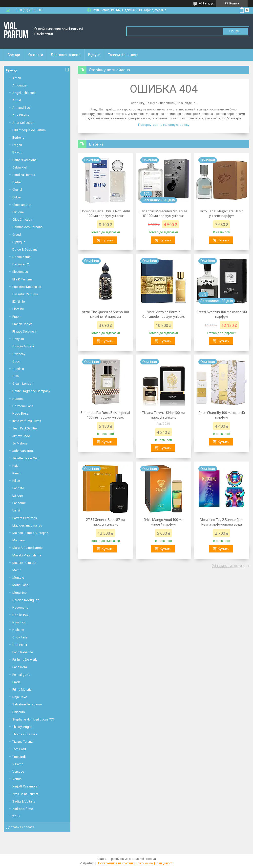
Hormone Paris (23, 406)
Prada (16, 682)
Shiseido (19, 712)
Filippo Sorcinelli (24, 331)
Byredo (17, 152)
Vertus (17, 779)
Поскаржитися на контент (115, 863)
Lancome (19, 503)
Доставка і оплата (66, 55)
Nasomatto (20, 607)
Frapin (17, 317)
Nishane (18, 630)
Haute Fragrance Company (31, 391)
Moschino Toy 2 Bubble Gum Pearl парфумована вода (222, 522)
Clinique (18, 212)
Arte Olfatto (21, 115)
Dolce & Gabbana (25, 249)
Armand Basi (21, 108)
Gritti (16, 376)
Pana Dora (20, 667)
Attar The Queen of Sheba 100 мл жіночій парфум (105, 314)
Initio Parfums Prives (27, 421)
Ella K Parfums (22, 279)
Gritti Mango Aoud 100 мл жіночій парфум (163, 522)
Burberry (18, 138)
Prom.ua (150, 859)
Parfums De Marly (25, 660)
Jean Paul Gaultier (25, 428)
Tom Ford (19, 749)
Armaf (17, 100)
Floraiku (18, 309)
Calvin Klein (20, 167)
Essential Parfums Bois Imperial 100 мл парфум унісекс (105, 415)
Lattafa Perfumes (25, 518)
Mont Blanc (20, 585)
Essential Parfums (25, 294)
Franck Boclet (22, 324)
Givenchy (19, 354)
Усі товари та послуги (228, 566)
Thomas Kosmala (25, 734)
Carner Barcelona (24, 160)
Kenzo (17, 473)
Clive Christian (22, 220)
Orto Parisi (20, 645)
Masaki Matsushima (27, 555)
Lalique (18, 496)
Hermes (18, 399)
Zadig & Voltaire (24, 801)
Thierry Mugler (22, 727)
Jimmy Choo (21, 436)
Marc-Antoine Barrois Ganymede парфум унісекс (164, 314)
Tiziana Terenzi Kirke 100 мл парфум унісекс (163, 415)
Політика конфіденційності (154, 863)
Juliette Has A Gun (25, 458)
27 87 (16, 816)
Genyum (18, 339)
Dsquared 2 (21, 264)
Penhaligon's (21, 675)
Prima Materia (22, 689)
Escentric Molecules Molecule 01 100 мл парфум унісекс (164, 213)
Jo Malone (20, 443)
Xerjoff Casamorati (26, 786)
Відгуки (94, 55)
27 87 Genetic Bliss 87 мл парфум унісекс (105, 522)
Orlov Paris (20, 637)
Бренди (14, 55)
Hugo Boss (20, 413)
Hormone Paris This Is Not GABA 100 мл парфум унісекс (105, 213)
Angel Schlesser (24, 93)
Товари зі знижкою (123, 55)
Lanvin (17, 510)
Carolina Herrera (24, 175)
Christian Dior (22, 205)
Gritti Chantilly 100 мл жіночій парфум (222, 415)
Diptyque (19, 242)
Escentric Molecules (27, 287)
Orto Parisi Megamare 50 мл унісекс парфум (222, 213)
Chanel (17, 190)
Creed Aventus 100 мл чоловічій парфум (222, 314)
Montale (18, 578)
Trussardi (19, 757)
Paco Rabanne (23, 652)
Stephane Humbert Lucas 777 (33, 719)
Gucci (16, 361)
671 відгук (206, 3)
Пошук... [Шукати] (236, 31)
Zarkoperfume (23, 809)
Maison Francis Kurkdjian (30, 533)
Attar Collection (23, 123)
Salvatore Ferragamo (27, 704)
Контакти (35, 55)
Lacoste (18, 488)
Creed (17, 235)
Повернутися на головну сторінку (164, 125)
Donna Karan (21, 257)
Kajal (16, 466)
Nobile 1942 (21, 615)
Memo (17, 570)
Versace (18, 772)
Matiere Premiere (24, 563)
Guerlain (18, 369)
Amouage (19, 85)
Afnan (17, 78)
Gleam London (23, 384)
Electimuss (20, 272)
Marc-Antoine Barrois (27, 548)
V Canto (18, 764)
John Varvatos (23, 451)
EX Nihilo (19, 302)
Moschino (20, 593)
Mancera (19, 540)
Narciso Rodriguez (26, 600)
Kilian (16, 481)
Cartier (17, 182)
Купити (107, 240)
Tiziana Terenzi (23, 742)
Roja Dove (20, 697)
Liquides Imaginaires (27, 525)
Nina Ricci (19, 622)
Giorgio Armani (23, 346)
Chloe (16, 197)
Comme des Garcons (27, 227)
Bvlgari (17, 145)
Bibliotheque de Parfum (29, 130)
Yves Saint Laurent (25, 794)
